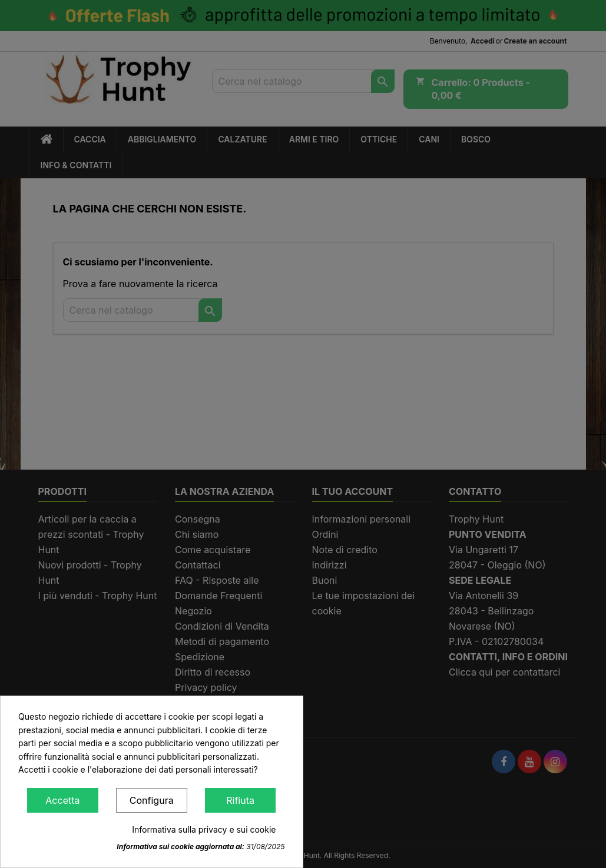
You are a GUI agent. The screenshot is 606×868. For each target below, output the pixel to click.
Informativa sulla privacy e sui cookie (204, 829)
